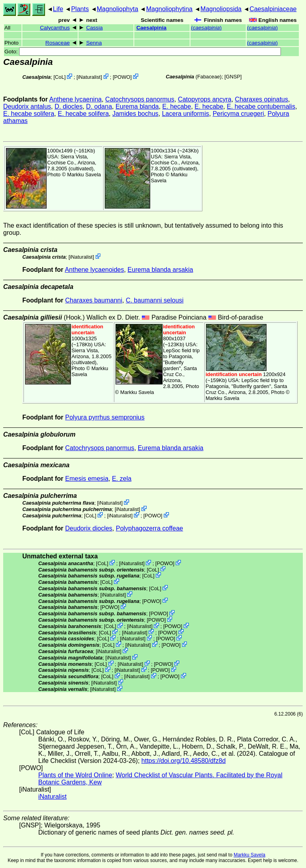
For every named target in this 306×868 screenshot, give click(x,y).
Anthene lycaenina (76, 99)
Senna (94, 43)
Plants (80, 9)
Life (58, 9)
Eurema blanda (137, 106)
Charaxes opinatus (262, 99)
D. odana (99, 106)
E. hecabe (177, 106)
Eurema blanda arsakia (160, 270)
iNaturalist (89, 77)
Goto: (143, 52)
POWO (123, 77)
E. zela (122, 479)
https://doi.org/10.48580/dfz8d (184, 761)
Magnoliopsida (221, 9)
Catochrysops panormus (140, 99)
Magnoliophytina (170, 9)
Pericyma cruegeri (238, 114)
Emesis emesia (87, 479)
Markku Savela (249, 855)
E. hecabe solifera (29, 114)
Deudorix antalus (27, 106)
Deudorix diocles (89, 528)
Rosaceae (58, 43)
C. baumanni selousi (155, 300)
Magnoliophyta (118, 9)
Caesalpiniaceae (273, 9)
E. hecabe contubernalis (261, 106)
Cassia (94, 28)
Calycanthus (55, 28)
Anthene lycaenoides (95, 270)
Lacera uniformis (185, 114)
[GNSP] (233, 77)
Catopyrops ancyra (204, 99)
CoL (60, 77)
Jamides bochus (135, 114)
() (206, 28)
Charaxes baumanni (94, 300)
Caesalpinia (151, 28)
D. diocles (69, 106)
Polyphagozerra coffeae (150, 528)
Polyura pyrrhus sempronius (105, 417)
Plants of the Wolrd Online (75, 775)
